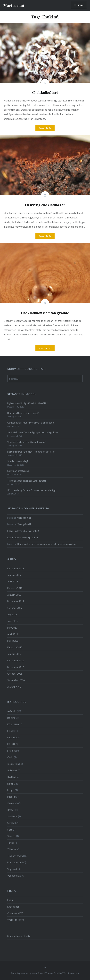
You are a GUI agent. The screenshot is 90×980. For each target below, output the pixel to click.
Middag (11, 797)
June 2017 (13, 621)
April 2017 (13, 634)
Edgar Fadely (14, 531)
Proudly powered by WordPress (27, 973)
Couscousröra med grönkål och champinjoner (31, 423)
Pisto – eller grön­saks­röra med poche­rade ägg (31, 490)
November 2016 (16, 667)
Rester (11, 810)
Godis (10, 757)
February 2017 (15, 647)
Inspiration (13, 764)
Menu (80, 5)
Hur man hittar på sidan (19, 936)
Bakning (11, 718)
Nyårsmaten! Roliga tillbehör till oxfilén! (28, 403)
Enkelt (11, 731)
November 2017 (16, 601)
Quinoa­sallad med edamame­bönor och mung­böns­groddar (47, 544)
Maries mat (14, 5)
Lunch (10, 784)
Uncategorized (15, 862)
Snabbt (11, 823)
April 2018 (13, 582)
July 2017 (12, 614)
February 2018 (15, 588)
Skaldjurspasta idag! (18, 461)
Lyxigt (10, 790)
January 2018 (14, 595)
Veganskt (12, 869)
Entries (13, 907)
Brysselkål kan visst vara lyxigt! (23, 413)
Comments (15, 913)
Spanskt (12, 836)
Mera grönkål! (24, 518)
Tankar (11, 843)
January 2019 (14, 575)
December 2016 (16, 660)
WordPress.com (71, 973)
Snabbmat (12, 816)
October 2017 (15, 608)
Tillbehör (12, 849)
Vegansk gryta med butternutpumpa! (27, 442)
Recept (11, 803)
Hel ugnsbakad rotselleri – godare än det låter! (31, 452)
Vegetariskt (13, 876)
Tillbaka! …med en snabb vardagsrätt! (27, 481)
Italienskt (12, 770)
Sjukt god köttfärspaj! (19, 471)
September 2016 (16, 680)
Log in (10, 900)
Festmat (12, 737)
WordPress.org (16, 920)
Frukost (12, 751)
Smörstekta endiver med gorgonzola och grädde (33, 432)
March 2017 (13, 641)
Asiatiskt (12, 711)
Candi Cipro (13, 537)
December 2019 (16, 568)
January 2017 (14, 654)
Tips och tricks (15, 856)
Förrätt (11, 744)
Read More (45, 128)
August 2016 (14, 687)
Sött (10, 830)
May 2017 (12, 628)
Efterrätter (13, 724)
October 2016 (15, 674)
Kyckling (12, 777)
